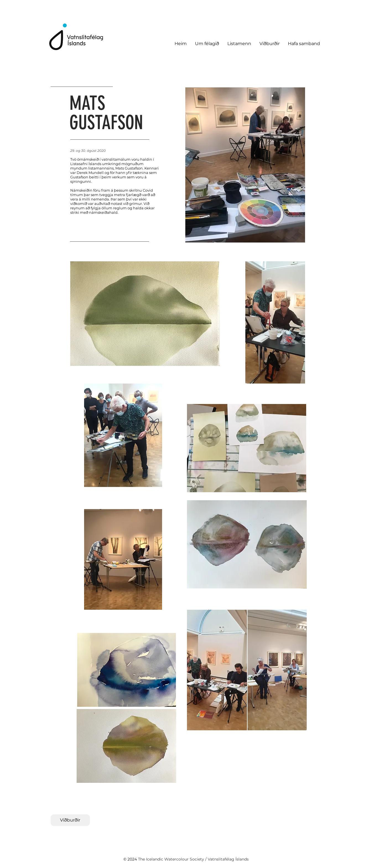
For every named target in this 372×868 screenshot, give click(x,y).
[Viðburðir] (70, 820)
